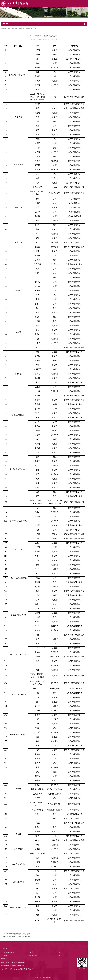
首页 (9, 29)
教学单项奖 (29, 29)
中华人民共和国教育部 (7, 952)
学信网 (60, 952)
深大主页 (32, 952)
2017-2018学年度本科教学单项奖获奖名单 (19, 937)
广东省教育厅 (5, 955)
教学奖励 (21, 29)
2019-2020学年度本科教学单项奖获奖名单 (19, 934)
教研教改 (15, 29)
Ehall (59, 955)
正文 (35, 29)
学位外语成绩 (33, 955)
